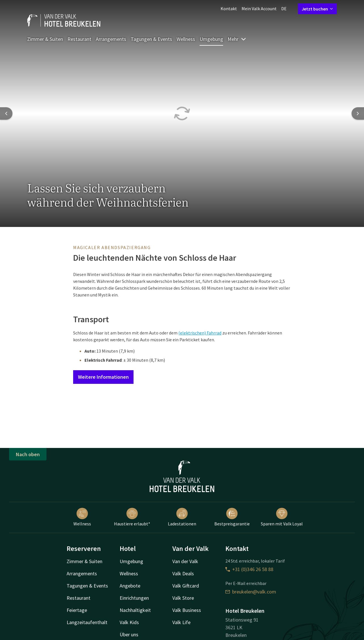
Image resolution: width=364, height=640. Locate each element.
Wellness (186, 39)
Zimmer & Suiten (45, 39)
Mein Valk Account (259, 9)
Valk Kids (129, 622)
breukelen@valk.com (251, 592)
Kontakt (229, 9)
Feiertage (77, 610)
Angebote (130, 586)
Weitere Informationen (103, 377)
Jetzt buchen (317, 9)
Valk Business (187, 610)
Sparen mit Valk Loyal (282, 517)
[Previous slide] (6, 113)
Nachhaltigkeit (135, 610)
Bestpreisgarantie (232, 517)
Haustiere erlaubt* (132, 517)
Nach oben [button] (28, 454)
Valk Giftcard (186, 586)
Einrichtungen (134, 598)
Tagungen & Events (151, 39)
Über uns (129, 634)
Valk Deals (183, 573)
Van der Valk (185, 561)
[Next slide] (358, 113)
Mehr (237, 39)
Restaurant (79, 39)
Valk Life (181, 622)
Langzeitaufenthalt (87, 622)
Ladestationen (182, 517)
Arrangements (111, 39)
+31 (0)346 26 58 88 (249, 569)
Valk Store (183, 598)
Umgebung (211, 39)
